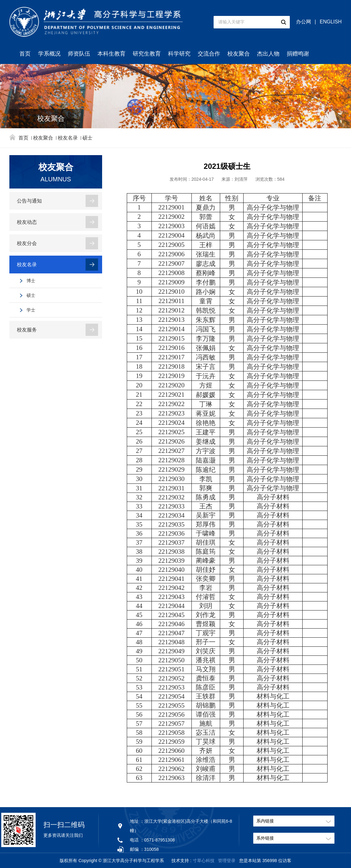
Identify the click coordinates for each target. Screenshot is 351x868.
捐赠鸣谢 (298, 54)
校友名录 (68, 138)
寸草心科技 (204, 861)
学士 (31, 310)
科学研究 (179, 54)
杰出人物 (268, 54)
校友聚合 (239, 54)
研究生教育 (147, 54)
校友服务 (27, 330)
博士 (31, 281)
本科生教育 (111, 54)
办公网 (304, 22)
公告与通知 (29, 201)
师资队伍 (79, 54)
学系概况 (49, 54)
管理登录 (227, 861)
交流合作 (209, 54)
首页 (25, 54)
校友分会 (27, 243)
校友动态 (27, 222)
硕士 (87, 138)
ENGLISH (331, 22)
